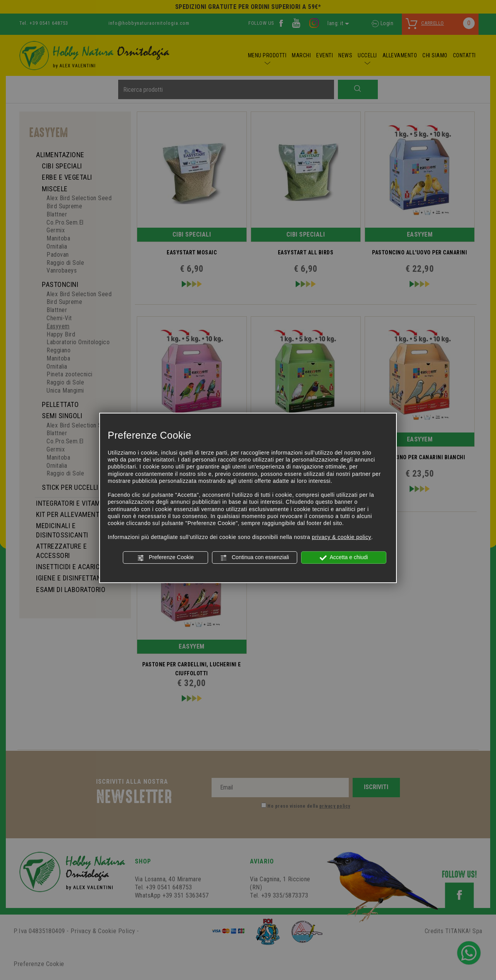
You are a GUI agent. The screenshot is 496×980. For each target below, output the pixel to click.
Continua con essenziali (255, 558)
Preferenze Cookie (165, 558)
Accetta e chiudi (344, 558)
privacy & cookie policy (342, 537)
